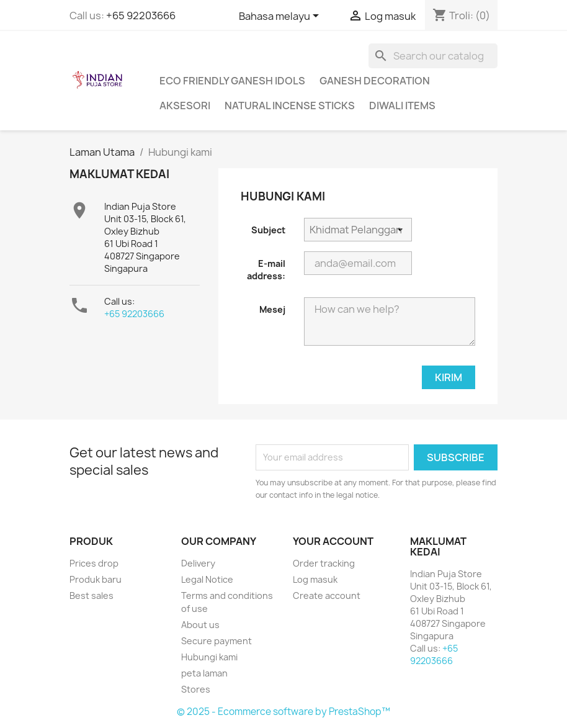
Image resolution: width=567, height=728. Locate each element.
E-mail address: (266, 270)
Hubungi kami (209, 657)
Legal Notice (207, 579)
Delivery (198, 563)
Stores (196, 689)
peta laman (204, 673)
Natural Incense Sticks (290, 106)
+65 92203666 (141, 16)
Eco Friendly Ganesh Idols (232, 81)
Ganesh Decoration (375, 81)
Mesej (272, 309)
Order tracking (324, 563)
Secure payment (217, 641)
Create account (327, 595)
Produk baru (96, 579)
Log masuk (315, 579)
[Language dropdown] (281, 17)
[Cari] (433, 56)
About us (200, 625)
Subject (268, 230)
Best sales (92, 595)
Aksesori (185, 106)
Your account (333, 541)
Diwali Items (402, 106)
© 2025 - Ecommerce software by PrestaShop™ (283, 712)
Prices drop (94, 563)
